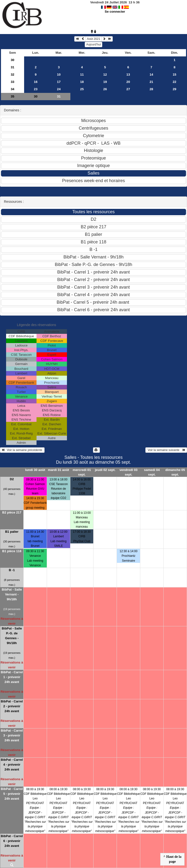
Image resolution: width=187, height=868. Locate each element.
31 (13, 67)
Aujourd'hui (93, 44)
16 (36, 82)
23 (36, 89)
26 (105, 89)
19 (105, 82)
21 (151, 82)
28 (151, 89)
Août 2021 (94, 39)
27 (128, 89)
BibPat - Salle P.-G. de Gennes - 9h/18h (12, 636)
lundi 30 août (35, 470)
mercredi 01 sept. (82, 472)
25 (82, 89)
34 (13, 89)
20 (128, 82)
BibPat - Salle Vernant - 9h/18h (12, 594)
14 (151, 75)
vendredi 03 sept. (129, 472)
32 (13, 75)
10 (59, 75)
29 (174, 89)
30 (13, 60)
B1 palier (12, 532)
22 (174, 82)
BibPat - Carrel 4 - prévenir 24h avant (12, 765)
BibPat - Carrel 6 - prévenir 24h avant (12, 841)
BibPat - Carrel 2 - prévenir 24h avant (12, 706)
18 (82, 82)
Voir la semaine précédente (22, 450)
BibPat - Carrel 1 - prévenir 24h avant (12, 677)
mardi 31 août (59, 470)
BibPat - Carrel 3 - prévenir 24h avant (12, 735)
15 (174, 75)
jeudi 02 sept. (105, 470)
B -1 (12, 570)
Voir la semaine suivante (166, 450)
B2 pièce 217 (12, 512)
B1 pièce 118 (12, 551)
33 (13, 82)
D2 (12, 479)
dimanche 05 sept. (175, 472)
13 (128, 75)
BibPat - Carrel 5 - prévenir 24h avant (12, 794)
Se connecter (115, 12)
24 (59, 89)
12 (105, 75)
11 (82, 75)
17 (59, 82)
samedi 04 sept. (152, 472)
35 (13, 96)
